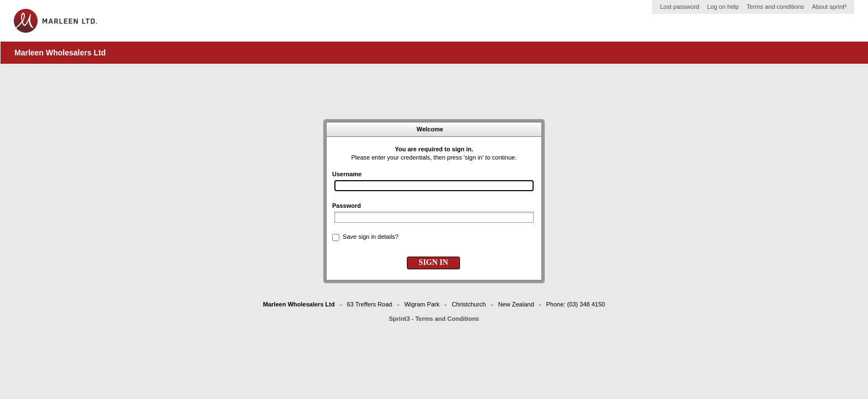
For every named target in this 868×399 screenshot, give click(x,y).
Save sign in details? (371, 237)
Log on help (723, 7)
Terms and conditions (776, 7)
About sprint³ (829, 7)
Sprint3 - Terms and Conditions (434, 319)
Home (55, 21)
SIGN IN (433, 262)
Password (347, 206)
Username (347, 174)
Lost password (680, 7)
